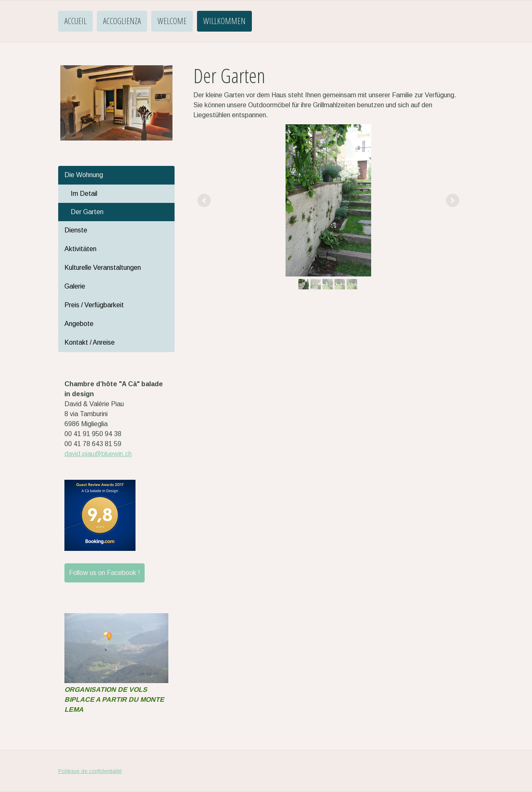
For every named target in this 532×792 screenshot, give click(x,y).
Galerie (75, 286)
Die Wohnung (84, 175)
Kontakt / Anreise (90, 342)
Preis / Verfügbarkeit (94, 305)
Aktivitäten (80, 249)
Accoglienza (122, 21)
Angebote (79, 324)
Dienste (76, 230)
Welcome (172, 21)
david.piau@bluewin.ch (98, 454)
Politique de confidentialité (90, 771)
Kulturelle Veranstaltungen (103, 268)
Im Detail (84, 194)
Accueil (75, 21)
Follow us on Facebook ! (105, 573)
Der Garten (87, 212)
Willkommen (224, 21)
